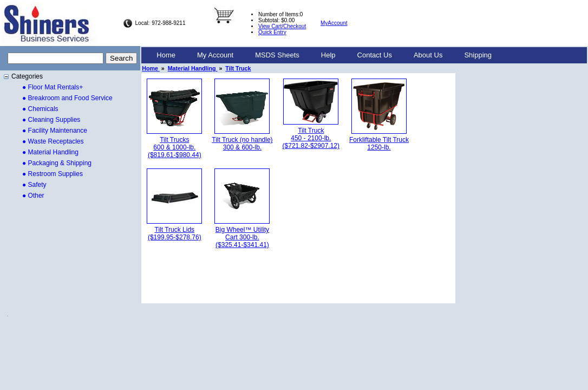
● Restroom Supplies (53, 174)
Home (166, 55)
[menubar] (324, 55)
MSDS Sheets (277, 55)
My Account (215, 55)
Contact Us (375, 55)
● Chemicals (40, 109)
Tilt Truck (238, 68)
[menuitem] (166, 55)
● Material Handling (50, 152)
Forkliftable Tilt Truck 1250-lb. (379, 144)
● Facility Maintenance (55, 131)
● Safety (34, 185)
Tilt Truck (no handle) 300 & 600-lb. (242, 144)
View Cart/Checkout (282, 26)
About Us (428, 55)
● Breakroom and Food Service (67, 98)
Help (328, 55)
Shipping (478, 55)
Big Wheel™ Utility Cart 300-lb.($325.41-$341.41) (242, 237)
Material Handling (193, 68)
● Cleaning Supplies (51, 120)
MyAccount (334, 23)
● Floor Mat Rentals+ (53, 87)
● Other (33, 196)
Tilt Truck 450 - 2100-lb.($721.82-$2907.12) (311, 138)
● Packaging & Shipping (57, 163)
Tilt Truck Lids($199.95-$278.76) (175, 233)
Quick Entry (272, 32)
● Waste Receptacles (53, 141)
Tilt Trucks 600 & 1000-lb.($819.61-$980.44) (175, 147)
